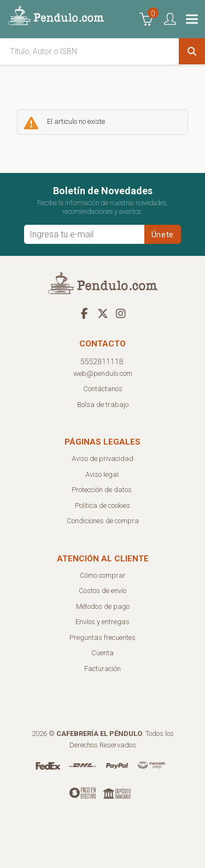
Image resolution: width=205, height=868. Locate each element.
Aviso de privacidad (102, 459)
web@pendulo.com (103, 373)
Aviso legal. (103, 474)
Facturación (102, 669)
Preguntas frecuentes (102, 637)
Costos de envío (102, 591)
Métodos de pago (103, 606)
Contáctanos (103, 389)
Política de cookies (102, 505)
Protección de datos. (102, 490)
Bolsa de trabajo (103, 405)
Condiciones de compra (103, 521)
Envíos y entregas (102, 622)
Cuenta (102, 653)
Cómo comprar (103, 575)
